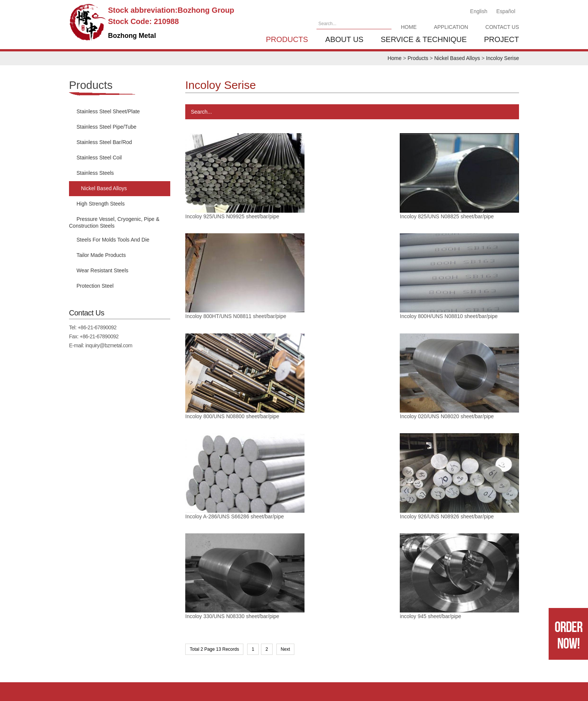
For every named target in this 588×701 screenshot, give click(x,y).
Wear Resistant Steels (102, 270)
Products (287, 39)
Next (286, 494)
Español (506, 11)
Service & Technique (424, 39)
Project (502, 39)
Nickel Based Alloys (457, 58)
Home (409, 27)
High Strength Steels (100, 204)
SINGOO (566, 683)
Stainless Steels (95, 173)
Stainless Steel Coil (99, 158)
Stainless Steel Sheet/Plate (108, 111)
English (479, 11)
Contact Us (502, 27)
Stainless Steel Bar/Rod (104, 142)
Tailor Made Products (101, 255)
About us (344, 39)
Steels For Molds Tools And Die (113, 240)
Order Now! (568, 635)
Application (451, 27)
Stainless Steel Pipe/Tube (106, 127)
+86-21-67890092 (97, 327)
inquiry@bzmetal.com (109, 345)
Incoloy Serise (502, 58)
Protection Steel (95, 286)
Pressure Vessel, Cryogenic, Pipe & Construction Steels (114, 222)
